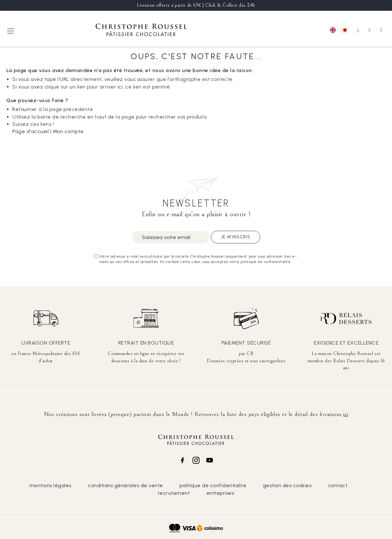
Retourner (25, 109)
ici (346, 414)
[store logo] (141, 31)
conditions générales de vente (126, 485)
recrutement (174, 493)
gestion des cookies (287, 485)
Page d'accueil (31, 131)
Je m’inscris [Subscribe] (236, 237)
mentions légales (50, 485)
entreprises (220, 493)
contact (338, 485)
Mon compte (68, 131)
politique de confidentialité (213, 485)
